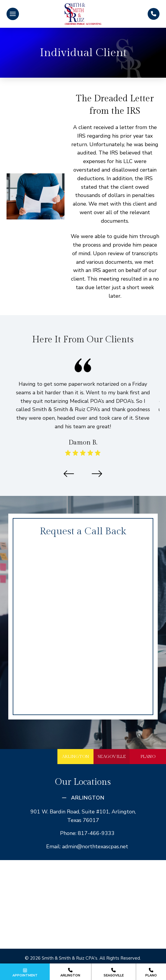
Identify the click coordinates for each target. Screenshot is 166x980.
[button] (13, 14)
